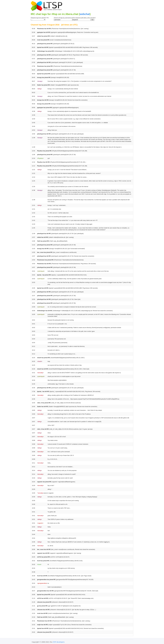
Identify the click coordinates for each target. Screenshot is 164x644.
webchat (85, 14)
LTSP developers (59, 642)
